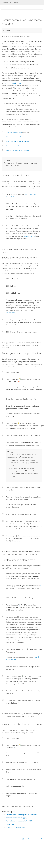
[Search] (39, 3)
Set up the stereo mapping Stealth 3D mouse (21, 815)
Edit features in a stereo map (16, 146)
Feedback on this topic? (33, 839)
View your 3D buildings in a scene (17, 150)
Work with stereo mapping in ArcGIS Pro (20, 821)
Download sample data (14, 132)
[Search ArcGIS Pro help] (20, 3)
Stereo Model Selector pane (15, 827)
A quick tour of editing (13, 83)
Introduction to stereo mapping (17, 818)
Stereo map (10, 824)
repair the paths (29, 236)
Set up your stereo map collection (17, 141)
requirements (10, 313)
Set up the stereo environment (16, 137)
